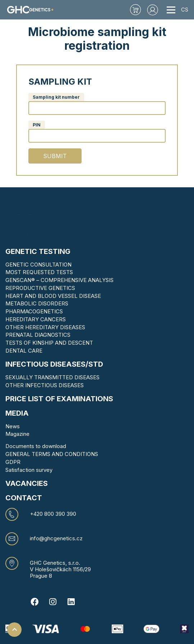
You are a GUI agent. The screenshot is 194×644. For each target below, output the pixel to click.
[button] (153, 10)
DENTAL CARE (24, 351)
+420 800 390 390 (53, 514)
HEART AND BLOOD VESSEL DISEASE (53, 296)
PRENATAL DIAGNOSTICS (38, 335)
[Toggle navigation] (171, 10)
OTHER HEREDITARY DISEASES (45, 327)
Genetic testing (38, 251)
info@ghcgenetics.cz (56, 538)
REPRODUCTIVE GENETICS (40, 288)
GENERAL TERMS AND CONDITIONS (52, 454)
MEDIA (17, 413)
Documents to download (36, 446)
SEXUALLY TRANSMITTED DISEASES (52, 377)
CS (185, 10)
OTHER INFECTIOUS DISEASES (45, 385)
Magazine (17, 434)
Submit (55, 156)
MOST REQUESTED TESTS (39, 272)
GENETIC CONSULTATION (38, 265)
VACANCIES (27, 483)
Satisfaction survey (29, 470)
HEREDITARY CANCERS (36, 319)
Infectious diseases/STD (54, 364)
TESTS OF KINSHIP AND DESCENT (49, 343)
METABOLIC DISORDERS (37, 303)
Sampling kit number (56, 97)
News (13, 426)
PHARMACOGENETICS (34, 311)
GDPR (13, 462)
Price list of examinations (59, 399)
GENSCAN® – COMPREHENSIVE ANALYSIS (59, 280)
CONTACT (24, 498)
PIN (37, 125)
